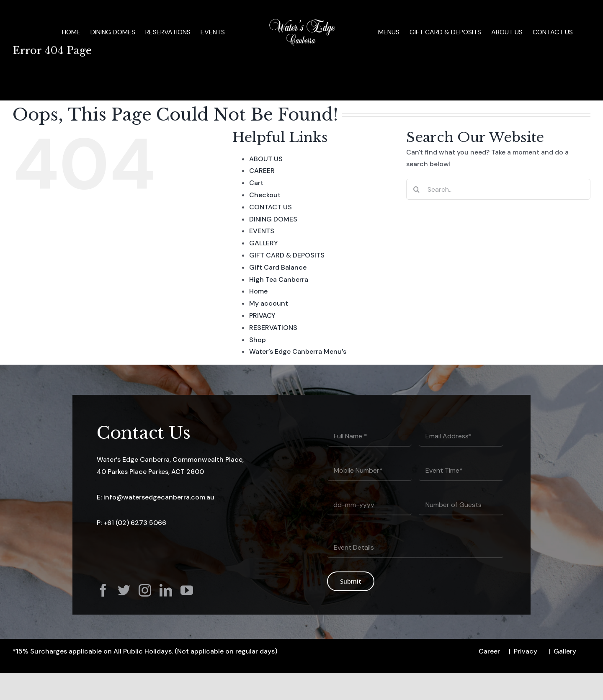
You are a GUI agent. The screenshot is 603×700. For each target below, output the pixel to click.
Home (258, 291)
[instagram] (145, 590)
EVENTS (262, 231)
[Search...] (498, 189)
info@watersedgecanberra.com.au (159, 497)
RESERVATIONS (273, 328)
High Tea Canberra (279, 279)
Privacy (526, 651)
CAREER (262, 171)
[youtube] (187, 590)
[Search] (417, 189)
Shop (258, 340)
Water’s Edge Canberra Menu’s (298, 351)
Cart (256, 183)
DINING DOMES (273, 219)
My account (269, 303)
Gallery (565, 651)
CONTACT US (271, 207)
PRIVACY (262, 315)
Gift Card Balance (278, 267)
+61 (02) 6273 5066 (135, 523)
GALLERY (264, 243)
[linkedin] (166, 590)
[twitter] (124, 590)
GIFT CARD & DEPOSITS (287, 255)
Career (489, 651)
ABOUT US (266, 159)
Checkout (265, 195)
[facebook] (103, 590)
